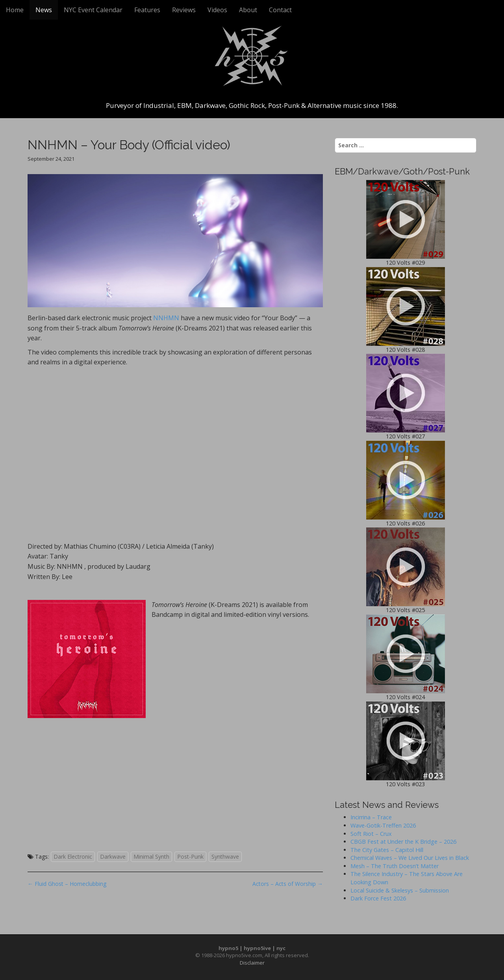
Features (147, 10)
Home (15, 10)
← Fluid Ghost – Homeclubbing (67, 884)
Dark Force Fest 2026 (378, 898)
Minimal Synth (151, 857)
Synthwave (225, 857)
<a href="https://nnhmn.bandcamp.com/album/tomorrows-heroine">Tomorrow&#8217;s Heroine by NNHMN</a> (165, 784)
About (248, 10)
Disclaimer (252, 963)
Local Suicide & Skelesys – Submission (400, 890)
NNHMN (166, 318)
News (44, 10)
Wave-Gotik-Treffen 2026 (383, 825)
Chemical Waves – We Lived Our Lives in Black (410, 858)
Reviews (184, 10)
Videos (217, 10)
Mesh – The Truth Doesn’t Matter (395, 866)
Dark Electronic (73, 857)
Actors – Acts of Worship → (288, 884)
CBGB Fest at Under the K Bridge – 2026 (403, 842)
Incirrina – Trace (371, 817)
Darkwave (113, 857)
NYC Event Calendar (93, 10)
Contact (280, 10)
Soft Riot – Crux (371, 834)
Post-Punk (190, 857)
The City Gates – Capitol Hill (387, 850)
